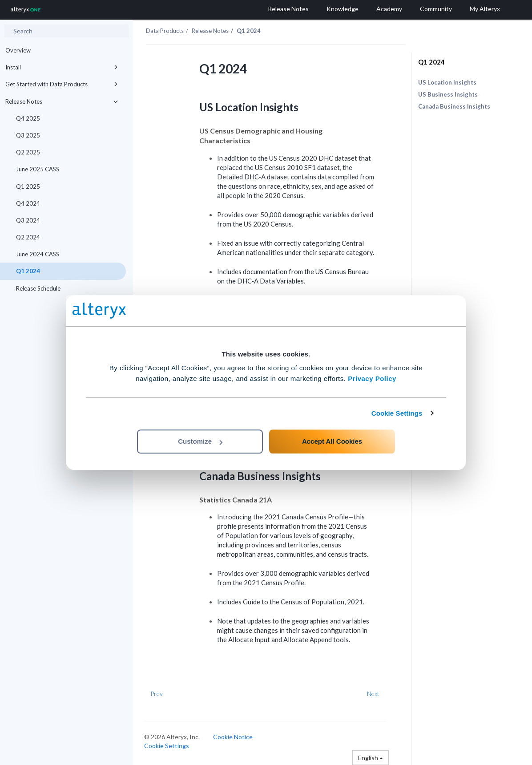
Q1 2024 (28, 271)
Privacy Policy (372, 378)
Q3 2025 (28, 135)
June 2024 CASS (38, 254)
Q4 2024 (28, 203)
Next (373, 694)
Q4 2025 (28, 118)
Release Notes (63, 101)
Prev (157, 694)
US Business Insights (448, 94)
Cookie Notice (233, 737)
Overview (18, 50)
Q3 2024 (28, 220)
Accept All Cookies (332, 441)
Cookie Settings (397, 413)
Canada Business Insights (454, 106)
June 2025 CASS (38, 169)
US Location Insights (447, 82)
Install (63, 67)
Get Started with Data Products (63, 84)
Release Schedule (38, 288)
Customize (200, 441)
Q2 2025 (28, 152)
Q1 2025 (28, 186)
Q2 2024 (28, 237)
